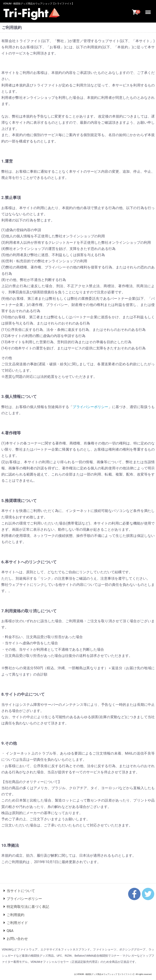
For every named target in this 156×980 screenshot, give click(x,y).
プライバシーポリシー (90, 407)
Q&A (10, 931)
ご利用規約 (15, 915)
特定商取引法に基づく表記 (28, 907)
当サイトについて (21, 891)
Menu (149, 10)
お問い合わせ (17, 939)
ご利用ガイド (17, 923)
